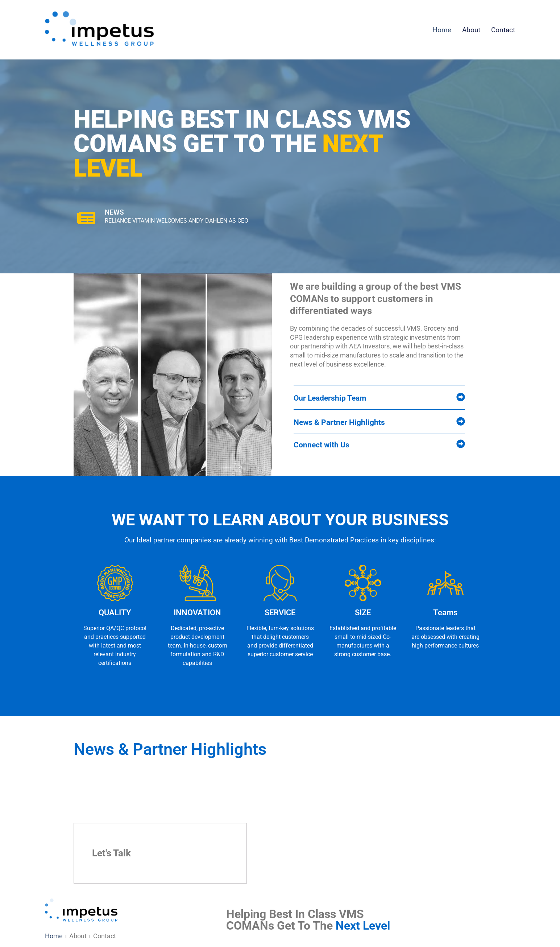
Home (442, 30)
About (471, 30)
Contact (503, 30)
